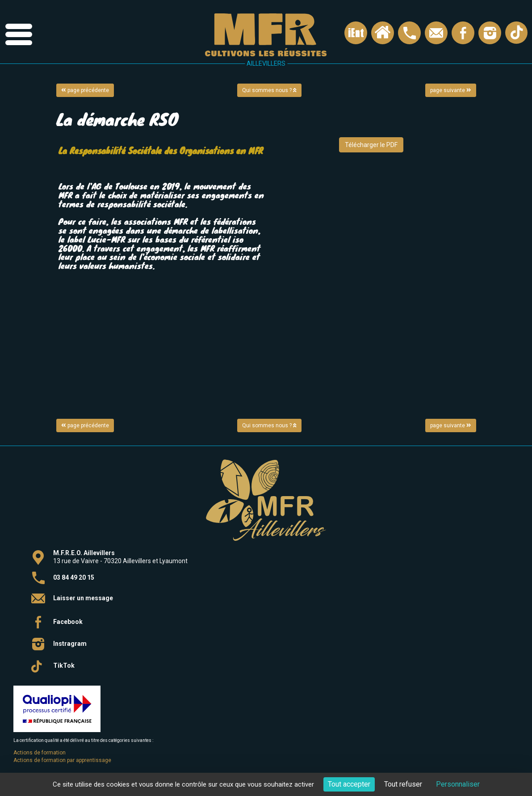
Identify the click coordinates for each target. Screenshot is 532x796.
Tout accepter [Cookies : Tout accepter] (349, 784)
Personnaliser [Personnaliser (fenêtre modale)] (458, 784)
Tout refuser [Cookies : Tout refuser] (403, 784)
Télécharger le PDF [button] (371, 145)
